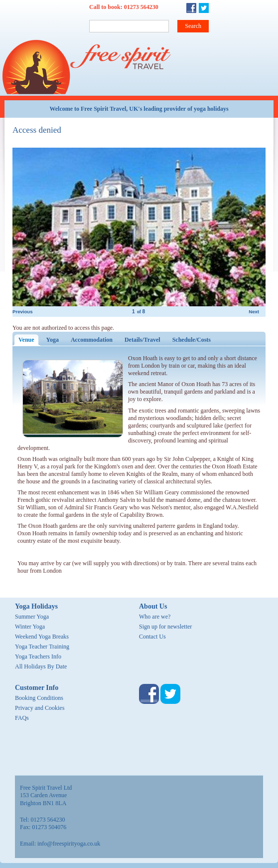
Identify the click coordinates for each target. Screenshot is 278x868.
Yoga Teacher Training (42, 647)
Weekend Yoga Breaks (42, 637)
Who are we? (155, 617)
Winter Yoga (30, 627)
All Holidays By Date (41, 666)
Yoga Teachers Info (38, 656)
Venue (29, 340)
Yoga (53, 340)
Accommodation (92, 340)
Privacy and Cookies (40, 708)
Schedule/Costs (192, 340)
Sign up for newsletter (165, 627)
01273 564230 (141, 7)
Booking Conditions (39, 698)
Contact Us (152, 637)
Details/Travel (142, 340)
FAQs (22, 718)
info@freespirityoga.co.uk (69, 844)
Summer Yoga (32, 617)
